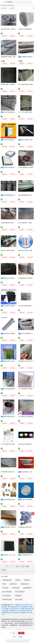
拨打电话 (13, 36)
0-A (2, 572)
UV (3, 573)
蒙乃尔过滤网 (19, 600)
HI (15, 572)
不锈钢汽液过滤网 (7, 580)
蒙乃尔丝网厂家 (15, 609)
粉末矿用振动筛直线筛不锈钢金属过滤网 (15, 112)
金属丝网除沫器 (27, 588)
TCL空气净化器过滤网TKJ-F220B (13, 140)
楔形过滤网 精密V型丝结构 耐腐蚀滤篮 (14, 417)
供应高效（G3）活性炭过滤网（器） (14, 555)
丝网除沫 (18, 580)
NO (25, 572)
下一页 (22, 566)
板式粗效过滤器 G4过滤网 (25, 251)
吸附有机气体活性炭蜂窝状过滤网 (13, 278)
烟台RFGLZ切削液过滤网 (8, 251)
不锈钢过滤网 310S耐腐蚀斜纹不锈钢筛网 (12, 84)
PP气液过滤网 (16, 588)
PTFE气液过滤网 (7, 596)
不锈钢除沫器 (18, 596)
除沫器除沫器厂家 (15, 607)
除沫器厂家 (28, 605)
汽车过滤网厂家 (6, 611)
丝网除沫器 (27, 580)
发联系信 (5, 36)
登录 (14, 633)
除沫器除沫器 (13, 584)
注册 (21, 633)
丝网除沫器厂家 (19, 605)
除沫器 (4, 584)
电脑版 (21, 637)
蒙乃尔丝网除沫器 (20, 592)
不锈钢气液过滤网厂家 (27, 609)
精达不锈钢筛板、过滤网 (25, 223)
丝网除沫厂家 (15, 611)
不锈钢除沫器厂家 (26, 607)
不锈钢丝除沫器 (25, 584)
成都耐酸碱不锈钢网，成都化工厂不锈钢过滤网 (14, 57)
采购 (33, 514)
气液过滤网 (5, 588)
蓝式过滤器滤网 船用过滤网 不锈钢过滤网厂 (16, 389)
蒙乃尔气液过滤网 (7, 592)
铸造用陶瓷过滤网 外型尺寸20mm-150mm (12, 472)
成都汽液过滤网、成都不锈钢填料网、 (11, 29)
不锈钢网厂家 (24, 613)
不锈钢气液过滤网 (7, 600)
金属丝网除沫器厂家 (7, 613)
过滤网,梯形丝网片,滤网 (7, 223)
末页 (28, 566)
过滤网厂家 (17, 613)
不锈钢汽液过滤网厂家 (26, 611)
